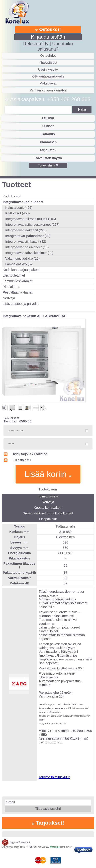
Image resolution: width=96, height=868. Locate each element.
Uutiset (48, 126)
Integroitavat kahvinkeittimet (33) (29, 253)
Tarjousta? (48, 150)
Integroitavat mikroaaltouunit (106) (31, 219)
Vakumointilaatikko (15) (22, 258)
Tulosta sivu (17, 460)
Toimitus (48, 134)
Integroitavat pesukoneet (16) (27, 247)
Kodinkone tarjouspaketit (21, 270)
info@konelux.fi (21, 847)
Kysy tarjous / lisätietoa (25, 454)
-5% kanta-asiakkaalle (48, 76)
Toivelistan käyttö (48, 158)
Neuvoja (9, 298)
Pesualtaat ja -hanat (18, 292)
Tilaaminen (48, 142)
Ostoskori (48, 29)
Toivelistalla (48, 165)
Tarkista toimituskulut (54, 777)
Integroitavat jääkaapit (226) (26, 230)
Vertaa (11, 444)
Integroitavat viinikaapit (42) (26, 241)
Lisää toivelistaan (16, 431)
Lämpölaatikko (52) (19, 264)
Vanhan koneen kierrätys (48, 90)
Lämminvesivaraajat (18, 281)
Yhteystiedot (48, 63)
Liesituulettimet (14, 275)
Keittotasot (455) (17, 213)
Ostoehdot (48, 56)
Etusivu (48, 118)
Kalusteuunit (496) (19, 208)
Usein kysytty (48, 70)
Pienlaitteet (11, 287)
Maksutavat (48, 83)
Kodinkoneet (12, 196)
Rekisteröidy (36, 44)
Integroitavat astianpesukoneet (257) (32, 225)
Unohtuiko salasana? (55, 46)
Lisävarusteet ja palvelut (21, 304)
